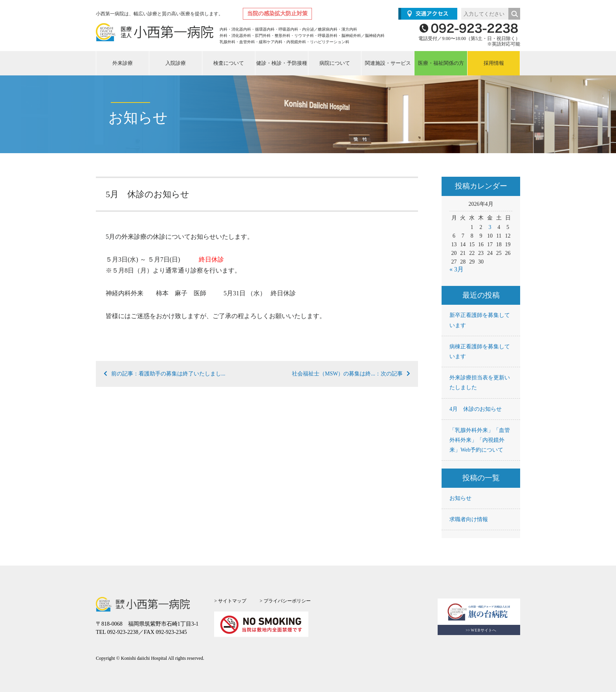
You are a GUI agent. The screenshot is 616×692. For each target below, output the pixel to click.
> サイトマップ (230, 601)
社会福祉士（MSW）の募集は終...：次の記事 (351, 374)
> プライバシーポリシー (285, 601)
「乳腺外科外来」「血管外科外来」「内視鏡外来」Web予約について (480, 440)
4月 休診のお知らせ (476, 409)
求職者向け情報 (469, 519)
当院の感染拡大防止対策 (277, 14)
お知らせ (460, 498)
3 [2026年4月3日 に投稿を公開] (490, 227)
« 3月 (456, 269)
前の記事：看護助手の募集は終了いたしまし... (165, 374)
